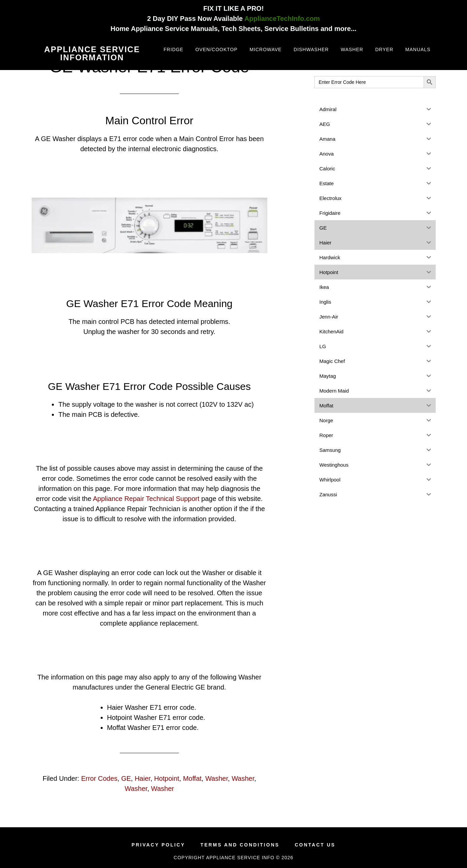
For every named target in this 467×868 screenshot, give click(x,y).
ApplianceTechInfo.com (282, 19)
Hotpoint (167, 778)
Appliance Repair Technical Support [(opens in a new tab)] (146, 499)
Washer (217, 778)
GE (126, 778)
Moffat (192, 778)
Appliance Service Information (92, 53)
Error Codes (99, 778)
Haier (143, 778)
